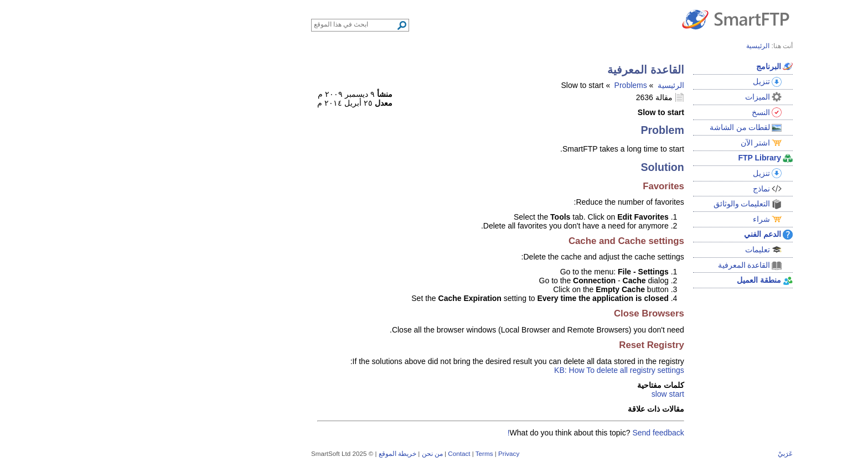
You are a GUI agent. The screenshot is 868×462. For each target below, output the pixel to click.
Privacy (391, 453)
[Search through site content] (237, 24)
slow (541, 394)
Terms (366, 453)
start (559, 394)
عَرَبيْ (667, 453)
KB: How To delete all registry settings (501, 370)
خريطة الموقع (280, 453)
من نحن (314, 453)
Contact (341, 453)
